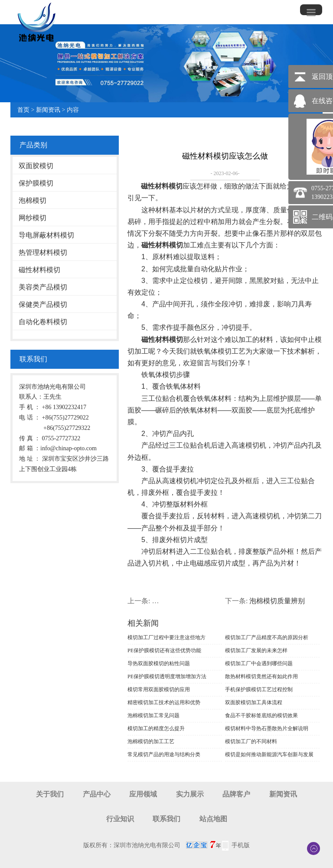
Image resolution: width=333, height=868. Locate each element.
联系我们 (166, 819)
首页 (23, 110)
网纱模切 (33, 218)
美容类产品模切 (43, 287)
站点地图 (213, 819)
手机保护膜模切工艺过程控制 (259, 689)
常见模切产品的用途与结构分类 (164, 754)
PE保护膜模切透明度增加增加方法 (167, 676)
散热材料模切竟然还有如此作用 (261, 676)
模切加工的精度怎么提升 (156, 728)
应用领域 (143, 794)
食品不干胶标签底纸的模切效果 (261, 715)
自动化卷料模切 (43, 322)
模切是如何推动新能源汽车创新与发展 (269, 754)
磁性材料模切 (39, 270)
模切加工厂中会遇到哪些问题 (259, 663)
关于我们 (50, 794)
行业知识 (120, 819)
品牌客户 (236, 794)
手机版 (241, 845)
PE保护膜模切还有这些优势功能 (164, 650)
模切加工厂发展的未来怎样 (256, 650)
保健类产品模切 (43, 304)
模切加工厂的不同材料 (251, 741)
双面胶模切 (36, 166)
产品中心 (97, 794)
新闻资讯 (48, 110)
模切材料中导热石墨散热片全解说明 (267, 728)
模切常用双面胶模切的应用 (159, 689)
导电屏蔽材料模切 (46, 235)
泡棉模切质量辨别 (277, 601)
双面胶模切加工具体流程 (254, 702)
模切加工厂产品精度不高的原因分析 (267, 637)
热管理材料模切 (43, 252)
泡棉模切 (33, 200)
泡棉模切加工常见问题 (153, 715)
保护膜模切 (36, 183)
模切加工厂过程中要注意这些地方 (166, 637)
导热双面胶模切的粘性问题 (159, 663)
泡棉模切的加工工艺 (151, 741)
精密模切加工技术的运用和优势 (164, 702)
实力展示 (190, 794)
